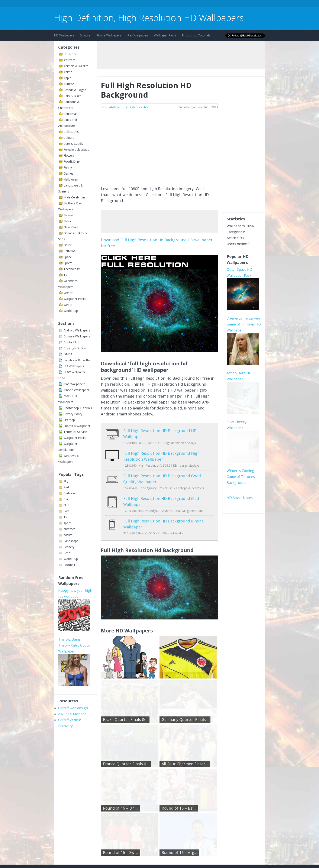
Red (66, 487)
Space (68, 257)
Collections (71, 132)
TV (65, 275)
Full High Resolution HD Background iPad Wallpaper (158, 492)
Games (68, 173)
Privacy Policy (73, 414)
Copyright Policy (75, 348)
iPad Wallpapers (138, 35)
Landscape (71, 541)
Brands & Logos (75, 90)
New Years (71, 227)
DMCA (68, 354)
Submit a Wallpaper (77, 426)
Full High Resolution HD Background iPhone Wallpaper (160, 509)
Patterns (69, 251)
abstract (69, 529)
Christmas (70, 114)
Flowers (69, 156)
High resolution (139, 107)
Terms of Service (75, 432)
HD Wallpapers (64, 35)
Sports (68, 263)
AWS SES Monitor (72, 658)
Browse (85, 35)
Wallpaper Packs (165, 35)
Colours (69, 138)
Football (69, 565)
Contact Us (71, 342)
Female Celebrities (76, 150)
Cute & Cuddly (73, 144)
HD (125, 107)
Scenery (69, 547)
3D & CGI (70, 54)
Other (67, 245)
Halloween (71, 179)
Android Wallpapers (77, 330)
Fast (67, 511)
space (68, 523)
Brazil (67, 553)
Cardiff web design (73, 652)
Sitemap (69, 420)
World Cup (71, 311)
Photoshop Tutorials (196, 35)
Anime (68, 72)
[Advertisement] (132, 4)
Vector (68, 293)
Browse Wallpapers (77, 336)
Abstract (69, 60)
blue (66, 505)
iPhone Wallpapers (109, 35)
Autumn (69, 84)
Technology (72, 269)
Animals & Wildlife (76, 66)
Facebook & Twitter (77, 360)
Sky (66, 481)
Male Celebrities (75, 197)
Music (68, 221)
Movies (69, 215)
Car (66, 499)
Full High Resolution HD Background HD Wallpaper (157, 431)
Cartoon (69, 493)
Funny (68, 167)
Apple (67, 78)
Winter (68, 305)
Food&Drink (72, 161)
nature (68, 535)
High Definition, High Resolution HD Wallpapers (149, 18)
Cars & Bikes (72, 96)
